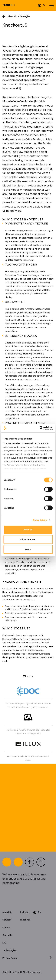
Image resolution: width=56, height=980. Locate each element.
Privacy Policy (10, 958)
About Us (7, 912)
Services (7, 920)
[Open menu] (52, 5)
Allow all (28, 530)
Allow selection (28, 539)
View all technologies (19, 17)
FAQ (4, 943)
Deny (28, 549)
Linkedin (25, 912)
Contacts (7, 935)
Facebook (25, 920)
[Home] (9, 5)
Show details (40, 520)
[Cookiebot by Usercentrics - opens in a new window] (40, 428)
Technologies (9, 951)
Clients (6, 928)
